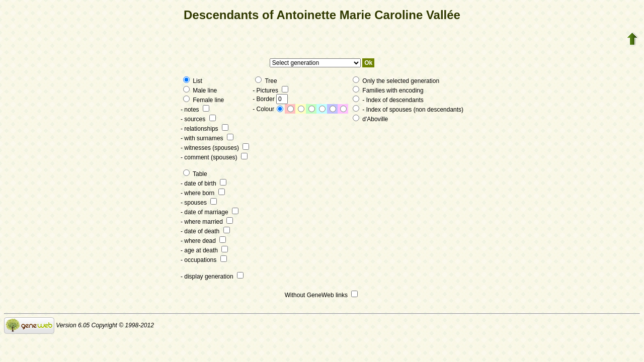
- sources (198, 119)
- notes (195, 110)
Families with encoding (388, 90)
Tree (266, 81)
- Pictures (270, 90)
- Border (270, 99)
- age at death (204, 250)
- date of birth (204, 184)
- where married (207, 222)
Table (195, 174)
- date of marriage (210, 212)
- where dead (203, 241)
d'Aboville (370, 119)
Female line (204, 100)
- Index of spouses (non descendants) (408, 110)
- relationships (205, 129)
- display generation (212, 277)
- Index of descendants (388, 100)
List (193, 81)
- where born (203, 193)
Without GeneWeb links (321, 295)
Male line (200, 90)
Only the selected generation (396, 81)
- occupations (204, 260)
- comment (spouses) (214, 157)
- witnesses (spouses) (215, 148)
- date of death (205, 231)
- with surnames (207, 138)
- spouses (199, 203)
